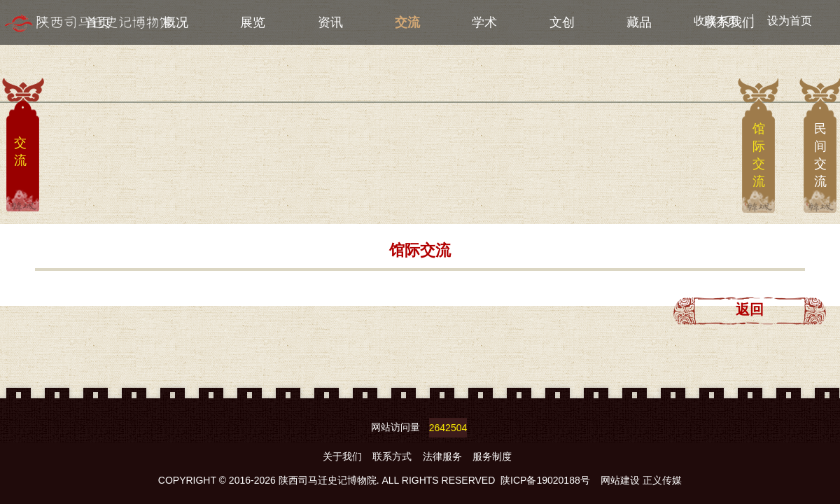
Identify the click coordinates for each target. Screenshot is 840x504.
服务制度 (492, 456)
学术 (484, 22)
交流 (407, 22)
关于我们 (344, 456)
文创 (562, 22)
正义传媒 (662, 480)
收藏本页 (716, 21)
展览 (253, 22)
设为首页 (790, 21)
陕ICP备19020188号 (545, 480)
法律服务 (444, 456)
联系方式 (393, 456)
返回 (750, 309)
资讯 (330, 22)
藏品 (639, 22)
